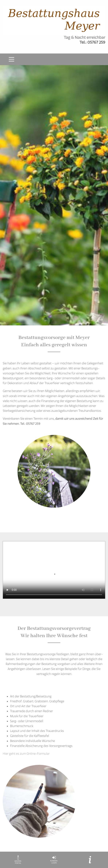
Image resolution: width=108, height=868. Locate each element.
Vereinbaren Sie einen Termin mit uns (28, 419)
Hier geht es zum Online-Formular (26, 754)
